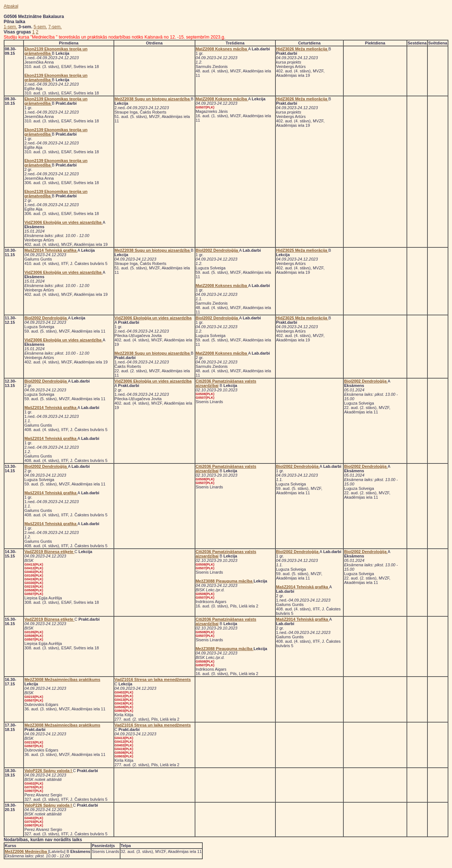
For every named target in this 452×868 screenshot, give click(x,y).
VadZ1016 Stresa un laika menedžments (153, 679)
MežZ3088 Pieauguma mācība (225, 581)
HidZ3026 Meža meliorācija (302, 49)
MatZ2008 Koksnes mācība (222, 49)
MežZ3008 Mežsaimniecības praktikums (62, 679)
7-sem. (55, 27)
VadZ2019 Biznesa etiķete (49, 552)
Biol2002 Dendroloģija (218, 250)
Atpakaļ (11, 6)
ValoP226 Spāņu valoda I (48, 771)
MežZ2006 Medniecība (26, 851)
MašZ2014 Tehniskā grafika (51, 250)
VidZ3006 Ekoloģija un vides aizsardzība (63, 222)
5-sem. (40, 27)
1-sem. (10, 27)
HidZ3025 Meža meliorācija (302, 250)
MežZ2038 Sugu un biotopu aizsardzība (153, 99)
